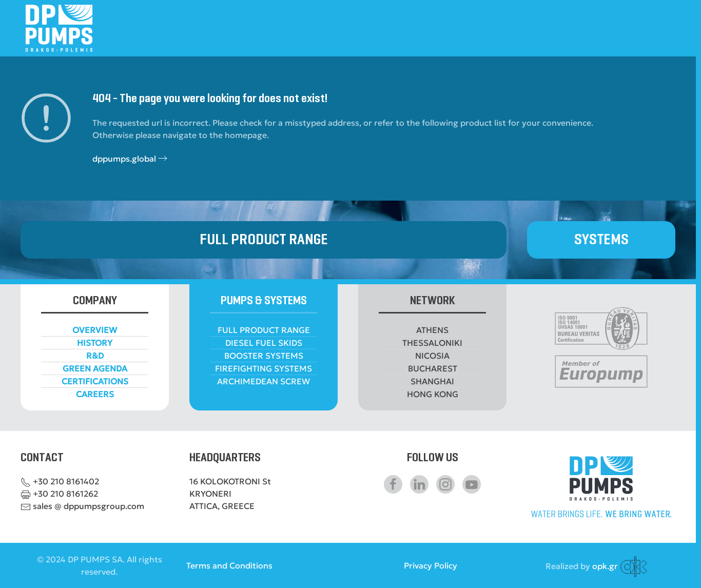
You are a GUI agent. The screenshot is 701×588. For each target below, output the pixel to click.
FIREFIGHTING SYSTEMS (264, 368)
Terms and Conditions (229, 565)
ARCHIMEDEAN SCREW (264, 381)
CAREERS (95, 394)
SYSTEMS (601, 240)
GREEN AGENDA (95, 368)
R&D (95, 356)
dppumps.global (124, 159)
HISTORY (95, 343)
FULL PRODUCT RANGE (264, 240)
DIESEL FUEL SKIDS (264, 343)
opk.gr (605, 566)
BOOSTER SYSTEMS (264, 356)
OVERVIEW (95, 330)
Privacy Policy (431, 565)
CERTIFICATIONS (95, 381)
